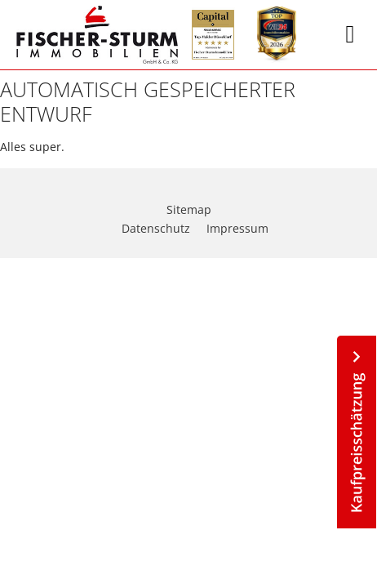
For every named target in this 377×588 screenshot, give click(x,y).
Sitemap (189, 209)
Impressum (237, 228)
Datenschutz (156, 228)
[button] (350, 35)
